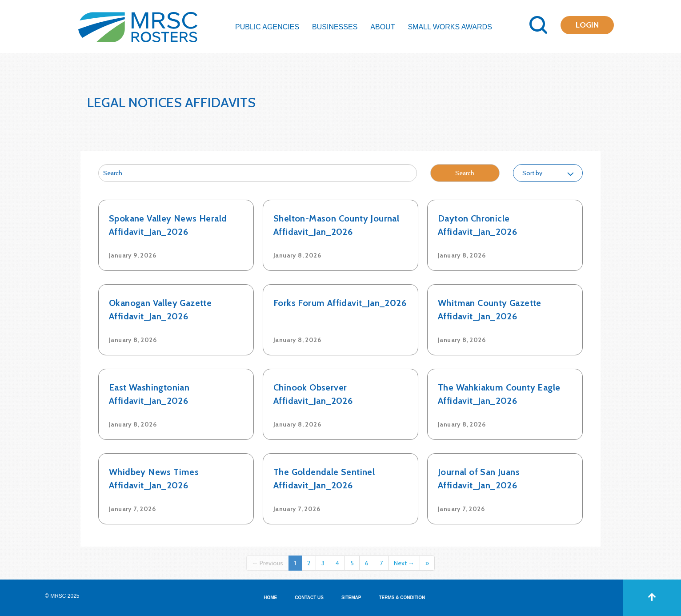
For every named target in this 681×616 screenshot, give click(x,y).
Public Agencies (267, 27)
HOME (270, 598)
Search (465, 173)
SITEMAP (351, 598)
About (383, 27)
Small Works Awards (450, 27)
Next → (404, 563)
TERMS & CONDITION (402, 598)
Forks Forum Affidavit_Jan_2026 (340, 303)
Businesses (335, 27)
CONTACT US (309, 598)
